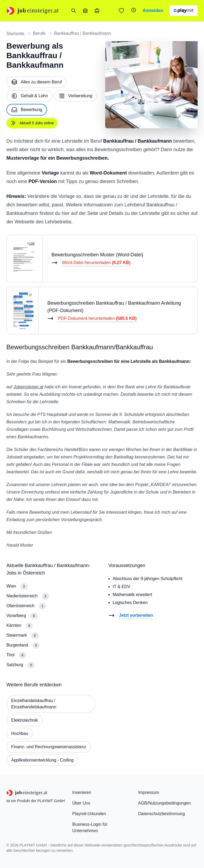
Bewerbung (27, 110)
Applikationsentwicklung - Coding (42, 760)
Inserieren (82, 792)
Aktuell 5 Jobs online (32, 123)
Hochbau (20, 733)
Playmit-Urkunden (89, 814)
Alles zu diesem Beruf (37, 82)
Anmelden (153, 10)
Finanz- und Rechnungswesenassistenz (49, 747)
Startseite (15, 34)
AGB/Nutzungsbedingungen (164, 803)
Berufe (39, 33)
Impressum (149, 792)
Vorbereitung (76, 96)
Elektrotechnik (25, 720)
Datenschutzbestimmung (161, 814)
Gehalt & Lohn (29, 96)
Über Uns (81, 803)
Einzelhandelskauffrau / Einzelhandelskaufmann (34, 704)
